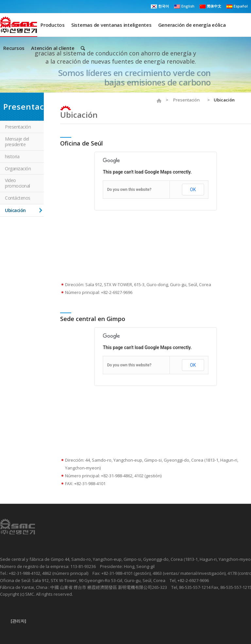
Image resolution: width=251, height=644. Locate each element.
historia (12, 156)
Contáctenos (18, 198)
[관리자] (18, 621)
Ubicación (79, 115)
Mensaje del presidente (17, 142)
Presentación (186, 100)
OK (193, 190)
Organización (18, 169)
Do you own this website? (129, 190)
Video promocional (17, 183)
